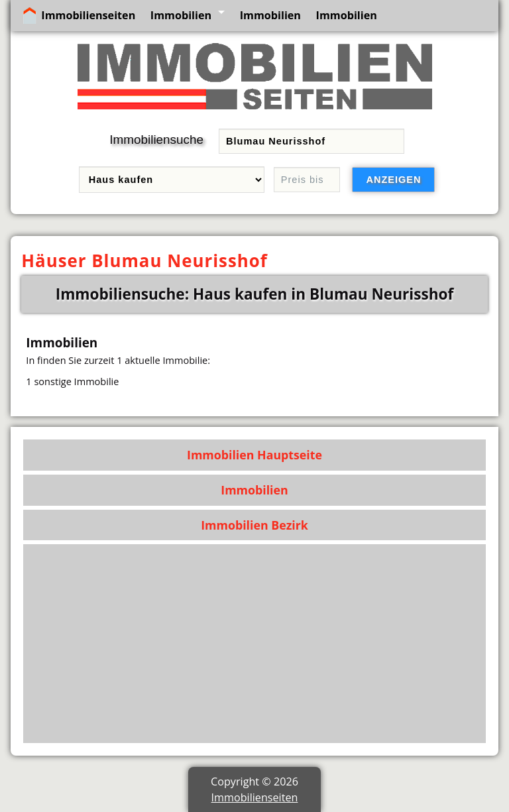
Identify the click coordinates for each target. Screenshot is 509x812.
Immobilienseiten (88, 15)
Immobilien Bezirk (254, 525)
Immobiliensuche (156, 140)
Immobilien (181, 15)
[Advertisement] (255, 644)
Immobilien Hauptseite (254, 455)
